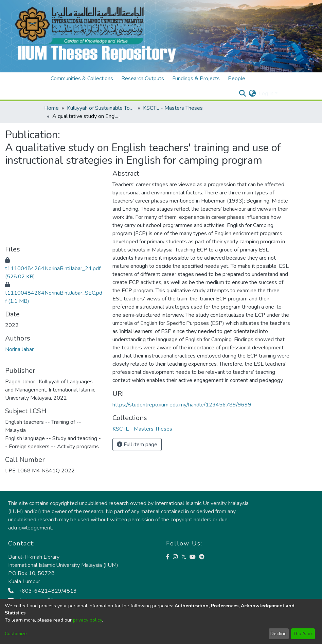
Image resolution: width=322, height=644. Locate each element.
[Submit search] (243, 93)
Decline (279, 634)
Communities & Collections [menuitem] (82, 79)
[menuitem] (253, 93)
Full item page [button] (137, 445)
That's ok (303, 634)
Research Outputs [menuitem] (143, 79)
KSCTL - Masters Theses (173, 108)
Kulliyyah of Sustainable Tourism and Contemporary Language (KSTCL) (101, 108)
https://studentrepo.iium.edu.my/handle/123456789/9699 (182, 405)
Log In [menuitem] (266, 93)
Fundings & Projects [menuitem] (196, 79)
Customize (16, 634)
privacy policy (87, 620)
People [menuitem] (237, 79)
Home (51, 108)
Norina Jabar (19, 349)
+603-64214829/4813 (42, 591)
